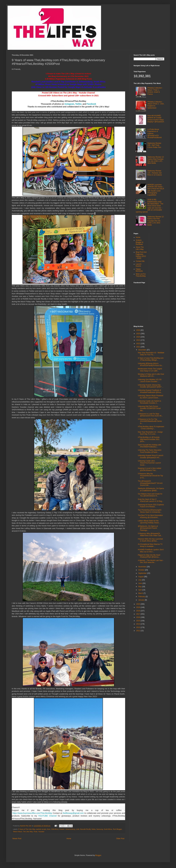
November (142, 567)
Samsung (100, 829)
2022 (138, 344)
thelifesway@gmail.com (73, 813)
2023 (138, 340)
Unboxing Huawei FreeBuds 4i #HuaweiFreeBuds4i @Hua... (150, 391)
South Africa (108, 829)
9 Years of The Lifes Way (27, 829)
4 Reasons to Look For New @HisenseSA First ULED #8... (150, 415)
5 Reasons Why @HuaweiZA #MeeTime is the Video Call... (150, 535)
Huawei (62, 829)
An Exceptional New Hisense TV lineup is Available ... (150, 545)
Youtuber (41, 832)
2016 (138, 617)
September (143, 573)
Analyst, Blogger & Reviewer (140, 242)
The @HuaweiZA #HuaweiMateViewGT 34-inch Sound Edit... (150, 483)
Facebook (91, 104)
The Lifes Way (28, 832)
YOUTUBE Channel (47, 816)
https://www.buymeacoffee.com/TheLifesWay (32, 813)
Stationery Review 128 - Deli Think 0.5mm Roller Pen (154, 145)
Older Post (120, 839)
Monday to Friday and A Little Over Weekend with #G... (151, 375)
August (141, 577)
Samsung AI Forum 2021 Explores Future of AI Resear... (151, 506)
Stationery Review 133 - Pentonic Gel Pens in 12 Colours (155, 173)
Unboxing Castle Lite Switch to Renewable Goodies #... (149, 402)
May (140, 587)
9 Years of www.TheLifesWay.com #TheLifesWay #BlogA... (151, 359)
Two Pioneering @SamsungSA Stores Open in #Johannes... (150, 511)
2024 (138, 337)
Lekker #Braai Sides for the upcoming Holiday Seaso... (149, 522)
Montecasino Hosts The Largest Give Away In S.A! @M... (150, 370)
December (142, 350)
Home (69, 839)
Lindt (78, 829)
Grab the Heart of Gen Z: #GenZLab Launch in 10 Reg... (151, 500)
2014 (138, 624)
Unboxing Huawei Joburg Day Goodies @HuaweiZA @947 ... (151, 386)
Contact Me (140, 261)
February (142, 597)
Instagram (69, 104)
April (140, 590)
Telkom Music (18, 832)
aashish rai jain (41, 829)
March (141, 593)
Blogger (98, 855)
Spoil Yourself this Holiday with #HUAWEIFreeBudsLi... (149, 446)
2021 (138, 347)
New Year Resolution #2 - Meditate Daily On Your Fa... (151, 354)
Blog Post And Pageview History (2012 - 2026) (141, 255)
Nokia (94, 829)
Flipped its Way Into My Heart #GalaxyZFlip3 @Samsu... (149, 556)
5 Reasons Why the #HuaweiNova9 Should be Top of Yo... (150, 476)
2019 (138, 607)
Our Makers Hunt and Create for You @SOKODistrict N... (150, 495)
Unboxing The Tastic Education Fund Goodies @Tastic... (150, 451)
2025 (138, 334)
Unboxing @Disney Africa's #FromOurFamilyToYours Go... (150, 364)
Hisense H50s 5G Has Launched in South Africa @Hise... (150, 540)
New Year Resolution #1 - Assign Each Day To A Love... (150, 433)
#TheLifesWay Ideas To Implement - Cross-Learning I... (151, 428)
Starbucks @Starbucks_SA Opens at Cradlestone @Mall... (151, 489)
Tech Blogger (117, 829)
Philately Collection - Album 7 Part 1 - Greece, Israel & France (155, 91)
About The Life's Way (140, 248)
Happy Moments (139, 270)
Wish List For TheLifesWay (141, 275)
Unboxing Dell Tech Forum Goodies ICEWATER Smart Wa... (149, 408)
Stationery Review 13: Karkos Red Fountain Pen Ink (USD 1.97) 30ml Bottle (156, 160)
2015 (138, 621)
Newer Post (17, 839)
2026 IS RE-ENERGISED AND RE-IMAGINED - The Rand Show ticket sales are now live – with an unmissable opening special (150, 206)
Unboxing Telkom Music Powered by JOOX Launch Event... (150, 397)
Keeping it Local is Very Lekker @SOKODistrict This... (149, 469)
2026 (138, 330)
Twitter (78, 104)
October (142, 570)
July (140, 580)
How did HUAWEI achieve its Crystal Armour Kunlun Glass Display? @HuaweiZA (156, 119)
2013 (138, 627)
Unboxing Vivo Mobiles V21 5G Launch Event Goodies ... (150, 381)
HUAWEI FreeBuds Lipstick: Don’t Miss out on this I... (151, 551)
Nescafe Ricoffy (85, 829)
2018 (138, 611)
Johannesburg (70, 829)
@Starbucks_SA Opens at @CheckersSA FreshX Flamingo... (148, 528)
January (142, 600)
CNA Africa (55, 829)
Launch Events (139, 265)
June (140, 583)
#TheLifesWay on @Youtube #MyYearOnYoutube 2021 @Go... (149, 439)
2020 (138, 604)
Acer (49, 829)
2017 (138, 614)
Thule (35, 832)
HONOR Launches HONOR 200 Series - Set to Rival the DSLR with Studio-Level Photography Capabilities (156, 190)
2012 (138, 631)
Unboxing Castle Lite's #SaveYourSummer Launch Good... (149, 463)
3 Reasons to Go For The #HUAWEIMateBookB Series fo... (150, 421)
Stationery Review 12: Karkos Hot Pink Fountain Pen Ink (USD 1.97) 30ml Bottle (156, 221)
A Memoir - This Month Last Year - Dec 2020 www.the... (151, 561)
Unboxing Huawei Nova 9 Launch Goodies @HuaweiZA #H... (150, 456)
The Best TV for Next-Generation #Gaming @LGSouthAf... (150, 516)
